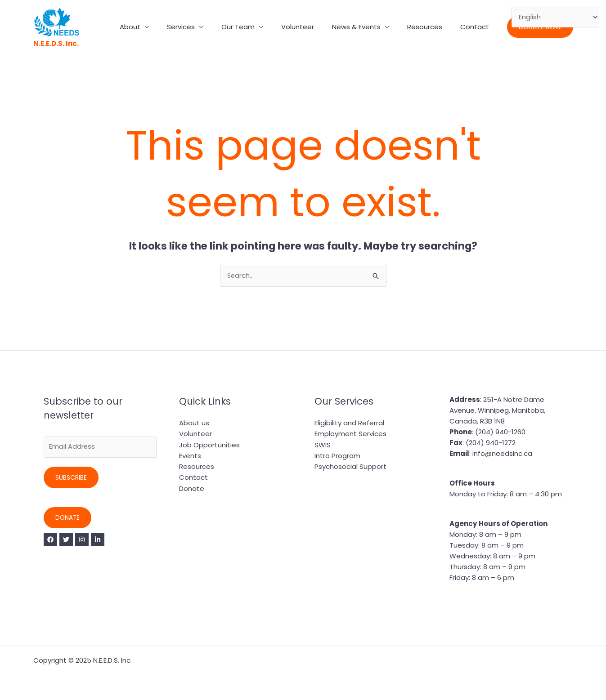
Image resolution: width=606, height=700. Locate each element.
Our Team (258, 27)
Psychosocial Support (350, 466)
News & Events (368, 27)
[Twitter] (69, 541)
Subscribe (71, 478)
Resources (431, 27)
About (159, 27)
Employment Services (350, 434)
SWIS (323, 445)
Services (206, 27)
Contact (477, 27)
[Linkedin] (107, 541)
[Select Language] (555, 18)
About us (194, 423)
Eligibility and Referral (349, 423)
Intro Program (337, 456)
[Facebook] (50, 541)
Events (190, 456)
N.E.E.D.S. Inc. (56, 43)
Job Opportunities (209, 445)
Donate (68, 519)
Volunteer (313, 27)
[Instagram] (88, 541)
